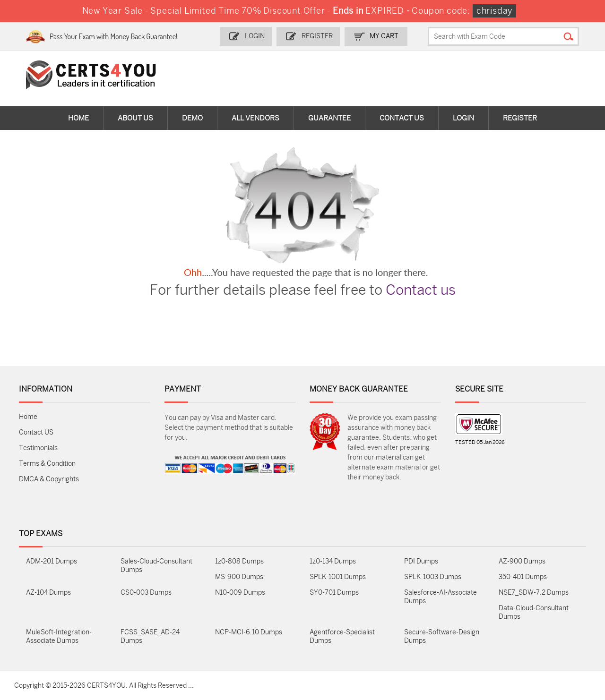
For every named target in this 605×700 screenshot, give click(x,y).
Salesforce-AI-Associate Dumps (441, 597)
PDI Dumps (421, 561)
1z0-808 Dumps (239, 561)
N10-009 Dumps (240, 593)
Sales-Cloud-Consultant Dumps (156, 566)
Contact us (421, 290)
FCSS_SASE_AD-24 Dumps (150, 636)
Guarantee (329, 118)
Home (78, 118)
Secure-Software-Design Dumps (442, 636)
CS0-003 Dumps (146, 593)
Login (255, 36)
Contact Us (402, 118)
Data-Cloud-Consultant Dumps (534, 612)
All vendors (255, 118)
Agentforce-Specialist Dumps (342, 636)
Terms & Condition (47, 464)
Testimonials (38, 448)
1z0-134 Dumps (333, 561)
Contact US (36, 432)
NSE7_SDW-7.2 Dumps (534, 593)
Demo (192, 118)
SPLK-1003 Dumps (433, 577)
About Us (135, 118)
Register (317, 36)
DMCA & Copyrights (49, 479)
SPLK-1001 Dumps (338, 577)
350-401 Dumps (523, 577)
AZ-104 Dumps (48, 593)
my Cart (384, 36)
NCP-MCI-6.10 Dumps (249, 632)
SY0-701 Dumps (334, 593)
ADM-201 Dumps (52, 561)
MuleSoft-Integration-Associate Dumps (59, 636)
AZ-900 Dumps (522, 561)
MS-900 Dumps (239, 577)
